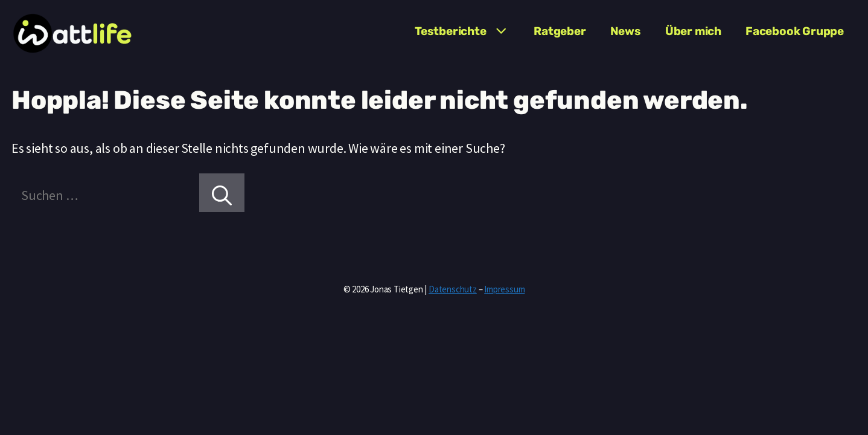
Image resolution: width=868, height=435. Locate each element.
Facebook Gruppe (795, 31)
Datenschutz (453, 289)
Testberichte (468, 31)
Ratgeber (560, 31)
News (626, 31)
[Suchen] (222, 193)
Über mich (693, 31)
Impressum (504, 289)
